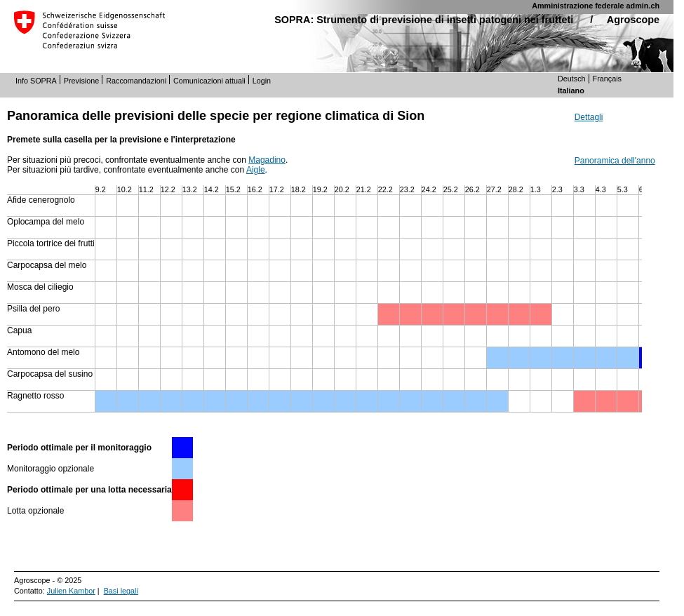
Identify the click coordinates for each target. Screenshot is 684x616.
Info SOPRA (36, 81)
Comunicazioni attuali (209, 81)
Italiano (571, 91)
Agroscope (633, 20)
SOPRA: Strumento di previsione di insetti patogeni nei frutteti (424, 20)
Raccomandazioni (136, 81)
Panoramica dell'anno (615, 161)
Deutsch (572, 79)
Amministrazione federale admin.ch (596, 6)
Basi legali (121, 591)
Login (262, 81)
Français (607, 79)
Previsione (81, 81)
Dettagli (589, 117)
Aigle (256, 170)
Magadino (267, 160)
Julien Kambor (71, 591)
